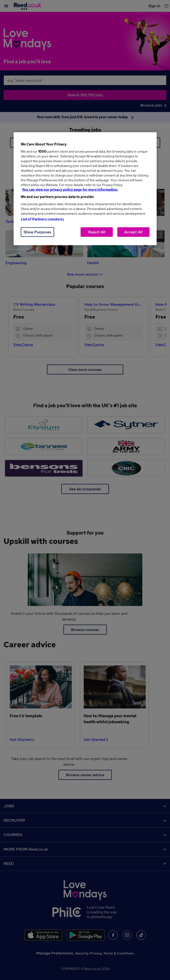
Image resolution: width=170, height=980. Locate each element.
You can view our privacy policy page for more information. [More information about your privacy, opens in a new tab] (70, 190)
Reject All (97, 232)
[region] (85, 189)
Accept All (133, 232)
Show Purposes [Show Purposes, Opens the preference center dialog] (37, 232)
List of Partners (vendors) (42, 219)
